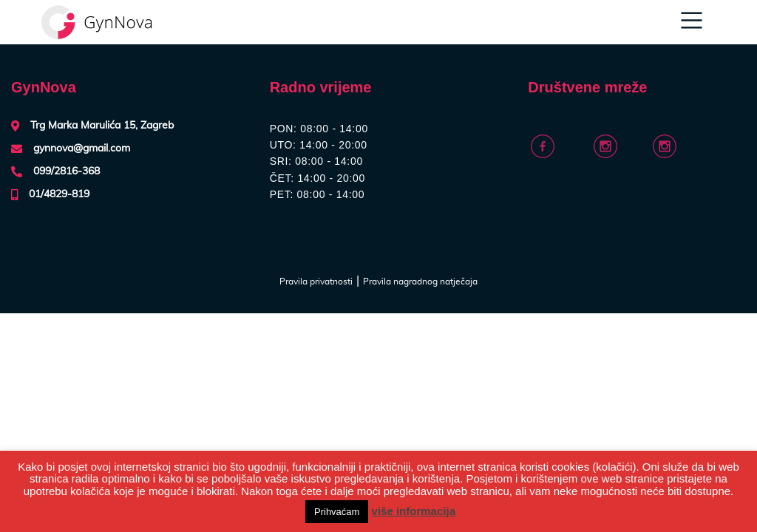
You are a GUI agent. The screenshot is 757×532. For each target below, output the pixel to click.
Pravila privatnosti (316, 282)
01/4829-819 (59, 194)
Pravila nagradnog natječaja (420, 282)
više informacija (414, 511)
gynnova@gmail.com (82, 149)
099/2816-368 (67, 171)
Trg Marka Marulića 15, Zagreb (102, 126)
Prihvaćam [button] (337, 512)
